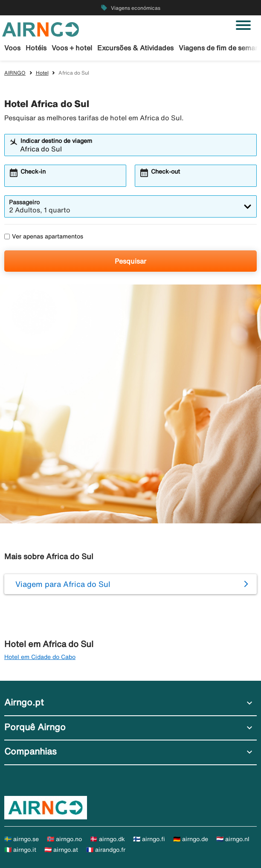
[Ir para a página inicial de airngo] (41, 29)
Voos (12, 48)
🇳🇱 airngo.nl (233, 839)
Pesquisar (130, 261)
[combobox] (136, 149)
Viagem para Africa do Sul (63, 584)
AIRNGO (15, 73)
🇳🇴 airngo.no (64, 839)
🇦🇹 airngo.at (61, 850)
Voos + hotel (72, 48)
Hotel (42, 73)
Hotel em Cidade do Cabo (40, 657)
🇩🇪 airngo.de (191, 839)
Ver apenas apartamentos (44, 236)
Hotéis (36, 48)
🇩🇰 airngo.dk (107, 839)
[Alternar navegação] (243, 25)
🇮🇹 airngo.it (20, 850)
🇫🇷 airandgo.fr (106, 850)
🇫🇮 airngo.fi (149, 839)
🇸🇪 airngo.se (22, 839)
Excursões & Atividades (135, 48)
